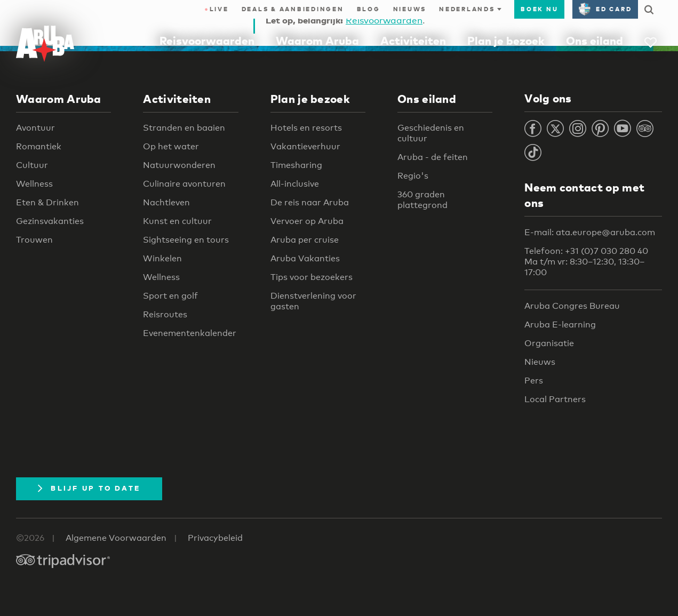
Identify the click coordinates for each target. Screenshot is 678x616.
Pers (534, 381)
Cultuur (32, 165)
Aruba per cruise (305, 240)
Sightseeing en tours (186, 240)
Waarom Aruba (317, 41)
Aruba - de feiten (433, 157)
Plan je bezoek (506, 41)
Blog (369, 9)
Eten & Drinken (47, 202)
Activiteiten (413, 41)
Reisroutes (165, 314)
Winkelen (162, 258)
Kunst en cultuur (177, 221)
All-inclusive (295, 184)
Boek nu (539, 9)
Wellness (34, 184)
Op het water (171, 146)
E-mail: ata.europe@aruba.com (590, 232)
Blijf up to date (89, 488)
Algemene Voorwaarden (116, 538)
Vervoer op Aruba (307, 221)
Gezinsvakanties (50, 221)
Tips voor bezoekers (312, 277)
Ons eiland (595, 41)
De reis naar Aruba (310, 202)
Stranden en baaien (184, 128)
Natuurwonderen (179, 165)
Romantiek (39, 146)
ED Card (605, 9)
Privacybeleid (215, 538)
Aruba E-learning (560, 325)
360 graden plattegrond (422, 200)
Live (216, 9)
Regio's (413, 176)
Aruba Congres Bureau (572, 306)
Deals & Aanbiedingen (293, 9)
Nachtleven (166, 202)
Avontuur (35, 128)
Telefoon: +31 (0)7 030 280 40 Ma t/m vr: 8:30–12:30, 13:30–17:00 (586, 262)
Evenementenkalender (190, 333)
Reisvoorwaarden (207, 41)
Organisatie (549, 343)
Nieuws (410, 9)
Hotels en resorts (306, 128)
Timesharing (296, 165)
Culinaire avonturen (184, 184)
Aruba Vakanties (305, 258)
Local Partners (555, 399)
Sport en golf (170, 296)
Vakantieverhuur (305, 146)
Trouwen (34, 240)
